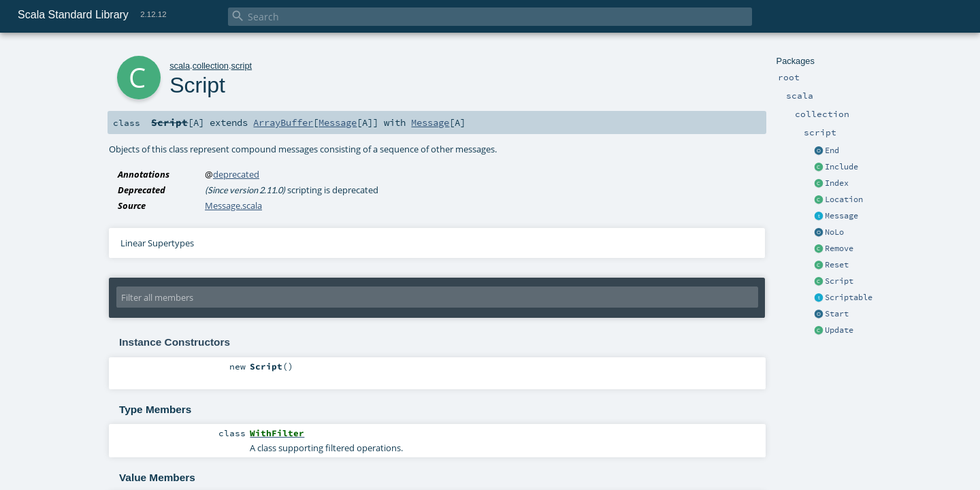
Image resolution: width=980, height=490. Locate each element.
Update (839, 330)
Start (837, 314)
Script (839, 281)
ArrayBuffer (283, 122)
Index (837, 183)
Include (842, 167)
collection (211, 66)
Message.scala (233, 206)
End (832, 150)
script (242, 66)
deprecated (236, 174)
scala (180, 66)
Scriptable (849, 297)
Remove (839, 248)
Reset (837, 265)
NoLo (834, 232)
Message (842, 216)
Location (844, 199)
